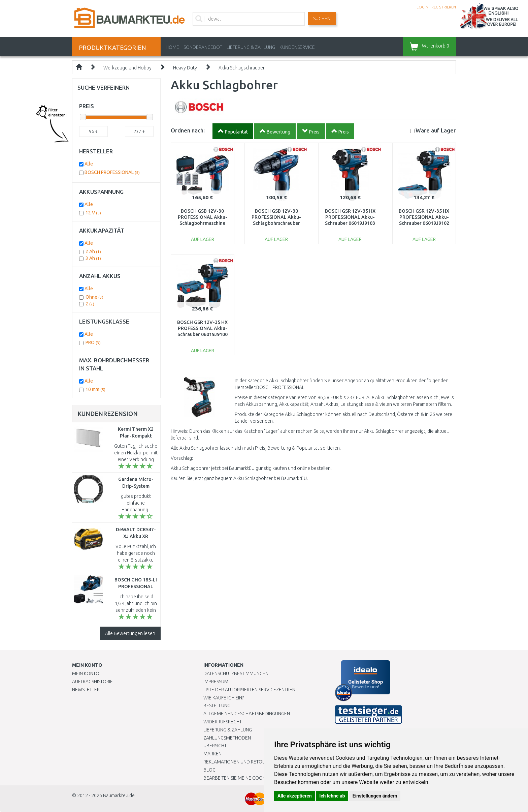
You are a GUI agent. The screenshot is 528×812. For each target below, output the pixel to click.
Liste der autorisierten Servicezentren (249, 690)
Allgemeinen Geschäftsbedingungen (247, 714)
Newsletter (86, 690)
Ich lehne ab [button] (332, 796)
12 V (93, 213)
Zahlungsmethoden (227, 738)
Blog (209, 770)
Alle (89, 164)
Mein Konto (86, 673)
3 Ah (93, 258)
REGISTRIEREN (444, 7)
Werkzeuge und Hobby (127, 68)
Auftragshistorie (92, 682)
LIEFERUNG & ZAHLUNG (251, 47)
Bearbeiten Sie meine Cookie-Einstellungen (254, 778)
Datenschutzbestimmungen (236, 673)
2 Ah (93, 251)
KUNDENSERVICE (297, 47)
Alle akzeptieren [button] (295, 796)
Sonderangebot (203, 47)
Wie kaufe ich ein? (224, 698)
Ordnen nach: (188, 130)
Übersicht (215, 746)
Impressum (216, 682)
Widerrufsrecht (223, 722)
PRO (93, 342)
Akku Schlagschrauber (242, 68)
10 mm (95, 389)
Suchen (322, 19)
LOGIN (422, 7)
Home (172, 47)
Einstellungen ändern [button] (375, 796)
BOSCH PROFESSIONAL (112, 172)
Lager (436, 130)
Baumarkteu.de (119, 795)
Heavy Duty (185, 68)
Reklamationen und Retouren (239, 762)
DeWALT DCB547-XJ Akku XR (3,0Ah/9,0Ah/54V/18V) (139, 536)
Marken (212, 754)
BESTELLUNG (217, 705)
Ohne (94, 297)
